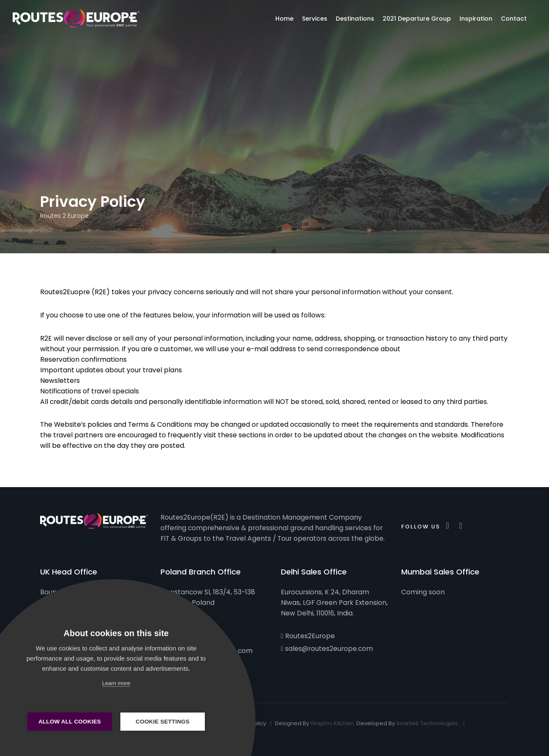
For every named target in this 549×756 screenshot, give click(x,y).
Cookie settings (163, 722)
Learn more (116, 683)
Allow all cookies (70, 722)
